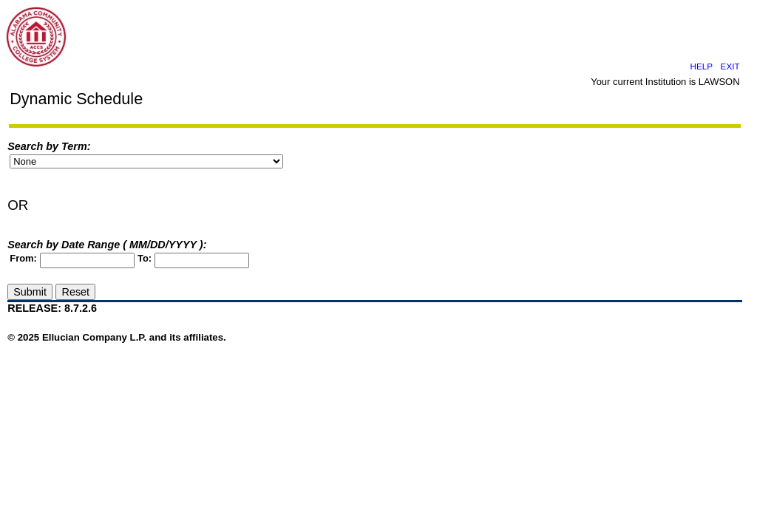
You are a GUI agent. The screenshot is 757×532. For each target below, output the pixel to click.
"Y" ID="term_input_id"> (146, 161)
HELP (702, 66)
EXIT (730, 66)
